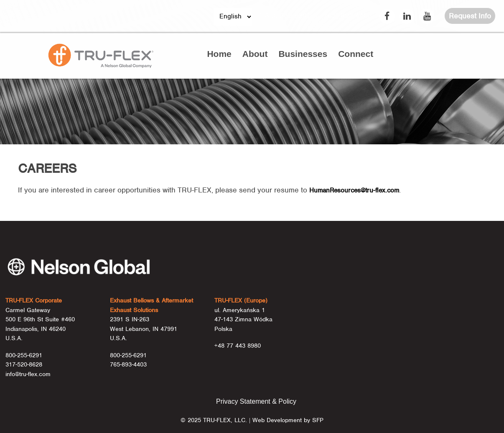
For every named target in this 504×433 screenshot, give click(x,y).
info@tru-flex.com (28, 374)
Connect (356, 54)
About (255, 54)
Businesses (303, 54)
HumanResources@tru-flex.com (354, 190)
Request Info (470, 16)
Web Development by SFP (288, 420)
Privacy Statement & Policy (256, 401)
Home (219, 54)
